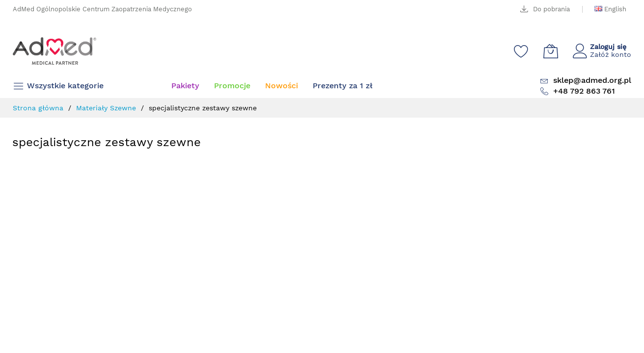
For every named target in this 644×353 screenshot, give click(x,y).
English (614, 9)
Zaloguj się (608, 47)
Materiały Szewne (107, 108)
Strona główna (39, 108)
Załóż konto (611, 54)
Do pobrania (551, 9)
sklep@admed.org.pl (592, 80)
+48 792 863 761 (584, 91)
